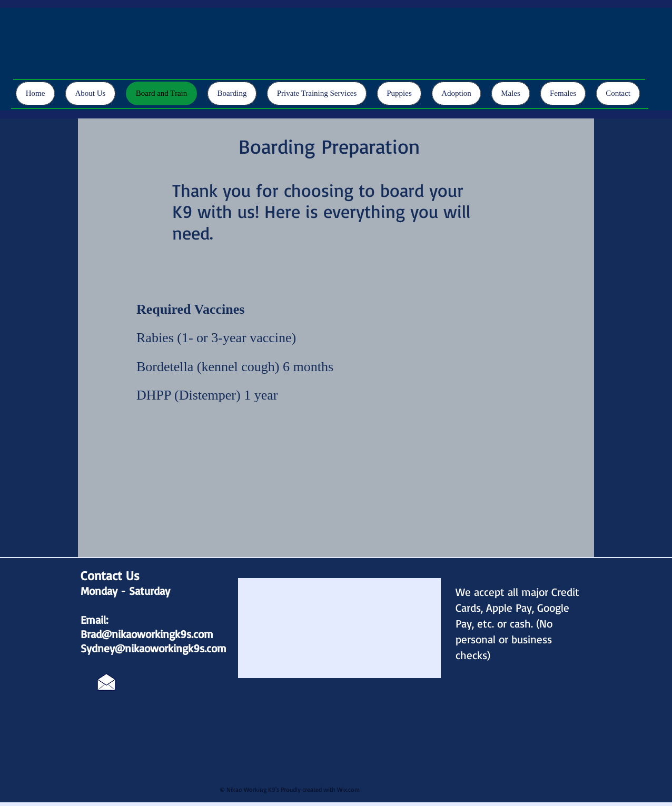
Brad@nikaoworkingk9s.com (147, 634)
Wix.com (348, 789)
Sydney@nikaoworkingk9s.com (154, 648)
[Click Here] (106, 682)
